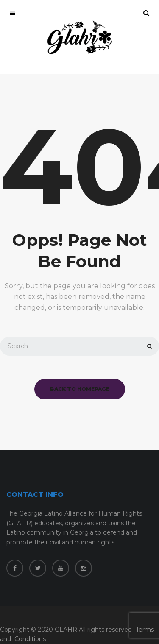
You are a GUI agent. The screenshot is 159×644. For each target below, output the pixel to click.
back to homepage (80, 389)
